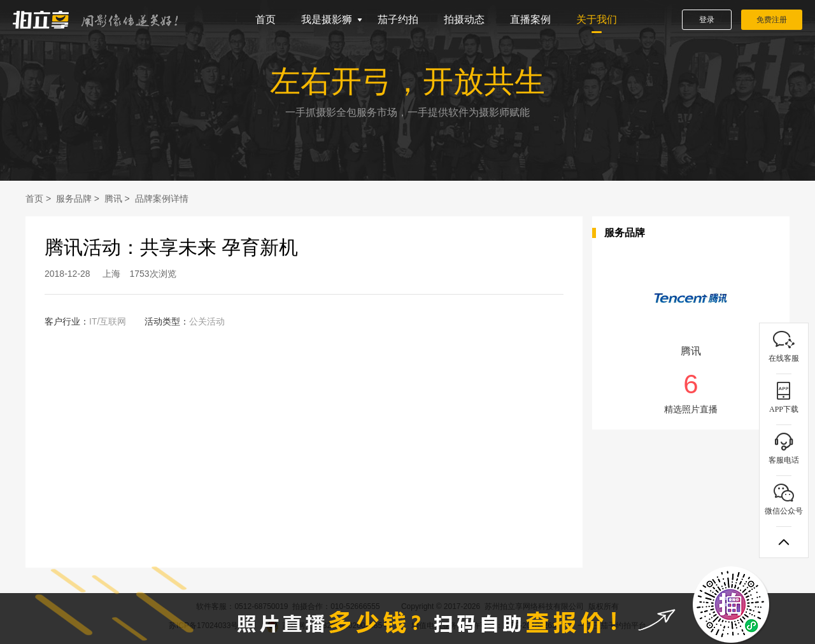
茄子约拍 (398, 19)
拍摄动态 (464, 19)
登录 (707, 20)
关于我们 (597, 19)
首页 (266, 19)
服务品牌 (74, 199)
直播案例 (530, 19)
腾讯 (113, 199)
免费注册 (772, 20)
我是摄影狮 (327, 19)
